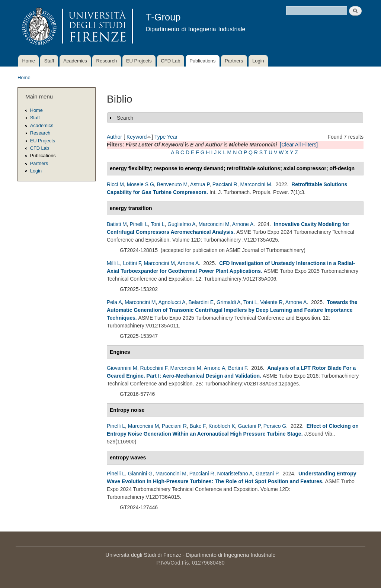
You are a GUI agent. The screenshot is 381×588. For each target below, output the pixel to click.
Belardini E (201, 302)
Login (258, 61)
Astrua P (200, 184)
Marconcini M (255, 184)
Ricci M (115, 184)
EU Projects (139, 61)
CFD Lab (170, 61)
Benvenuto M (172, 184)
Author (114, 137)
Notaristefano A (235, 474)
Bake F (198, 426)
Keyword (137, 137)
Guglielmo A (181, 224)
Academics (75, 61)
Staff (49, 61)
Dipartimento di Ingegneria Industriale (231, 555)
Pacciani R (225, 184)
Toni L (158, 224)
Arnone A (243, 224)
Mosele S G (140, 184)
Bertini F (238, 368)
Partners (234, 61)
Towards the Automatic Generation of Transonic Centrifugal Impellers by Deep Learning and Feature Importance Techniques (232, 310)
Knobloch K (222, 426)
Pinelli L (139, 224)
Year (172, 137)
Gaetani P (249, 426)
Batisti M (117, 224)
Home (28, 61)
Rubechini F (153, 368)
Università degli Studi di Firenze (143, 555)
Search (125, 118)
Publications (202, 61)
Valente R (271, 302)
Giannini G (140, 474)
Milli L (113, 263)
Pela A (114, 302)
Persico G (275, 426)
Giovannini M (122, 368)
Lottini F (132, 263)
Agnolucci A (172, 302)
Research (107, 61)
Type (160, 137)
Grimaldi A (229, 302)
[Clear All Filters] (299, 145)
